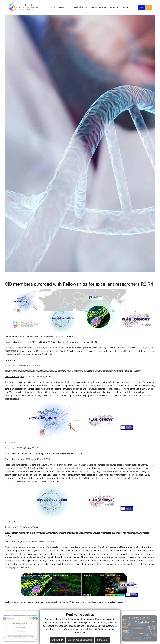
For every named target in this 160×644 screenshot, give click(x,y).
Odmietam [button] (102, 640)
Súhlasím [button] (58, 640)
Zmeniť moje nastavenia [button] (80, 640)
